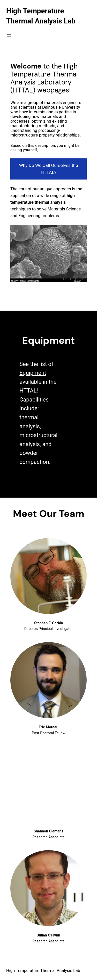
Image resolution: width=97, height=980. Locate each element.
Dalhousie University (61, 107)
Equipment (33, 373)
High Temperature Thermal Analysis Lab (43, 971)
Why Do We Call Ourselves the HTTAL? (49, 169)
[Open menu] (9, 35)
